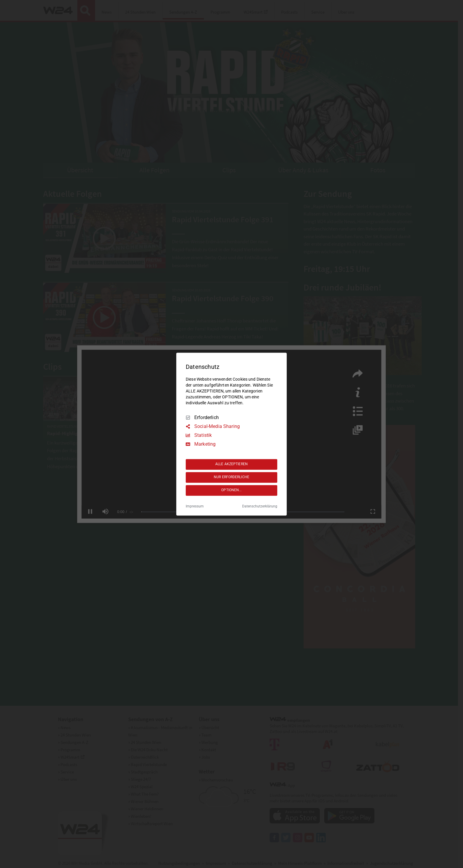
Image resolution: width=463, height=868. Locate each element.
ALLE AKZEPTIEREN (231, 464)
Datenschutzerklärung (260, 506)
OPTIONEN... (231, 490)
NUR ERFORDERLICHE (231, 477)
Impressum (195, 506)
